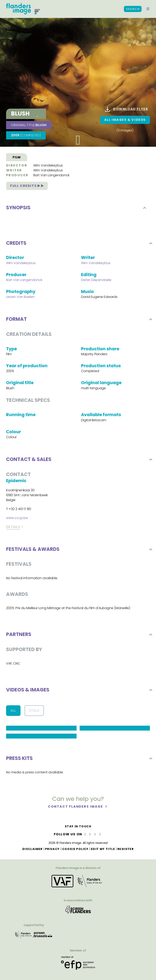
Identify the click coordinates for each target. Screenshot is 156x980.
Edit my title (103, 849)
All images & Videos (125, 120)
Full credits (27, 187)
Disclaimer (32, 849)
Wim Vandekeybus (48, 167)
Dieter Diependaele (96, 282)
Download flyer (127, 109)
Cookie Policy (75, 849)
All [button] (13, 712)
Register (126, 849)
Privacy (52, 849)
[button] (148, 9)
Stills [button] (34, 712)
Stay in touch (78, 826)
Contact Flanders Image (76, 808)
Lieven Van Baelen (20, 299)
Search (133, 9)
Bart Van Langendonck (51, 177)
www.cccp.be (17, 520)
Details (13, 529)
